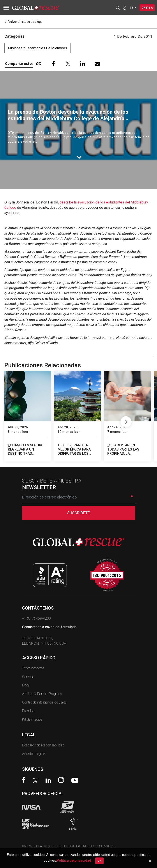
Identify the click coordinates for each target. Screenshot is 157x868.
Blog (25, 685)
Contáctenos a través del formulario (49, 627)
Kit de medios (32, 719)
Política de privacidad (74, 860)
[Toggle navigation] (5, 8)
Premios (28, 711)
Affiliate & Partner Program (42, 694)
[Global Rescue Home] (42, 8)
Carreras (28, 677)
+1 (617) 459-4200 (36, 618)
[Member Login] (124, 7)
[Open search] (117, 8)
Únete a (147, 8)
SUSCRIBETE (78, 513)
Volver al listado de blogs (23, 22)
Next (126, 421)
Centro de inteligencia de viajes (44, 702)
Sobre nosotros (33, 668)
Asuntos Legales (34, 754)
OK (99, 861)
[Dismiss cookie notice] (150, 861)
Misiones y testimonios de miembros (37, 48)
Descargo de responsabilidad (43, 745)
